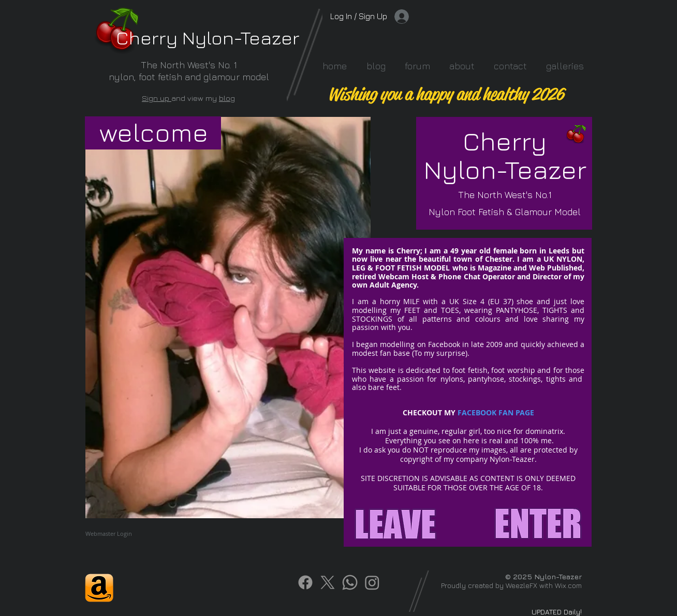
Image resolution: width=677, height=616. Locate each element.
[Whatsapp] (350, 582)
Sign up (157, 98)
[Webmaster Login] (109, 534)
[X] (328, 582)
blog (227, 98)
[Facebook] (305, 582)
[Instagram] (372, 582)
